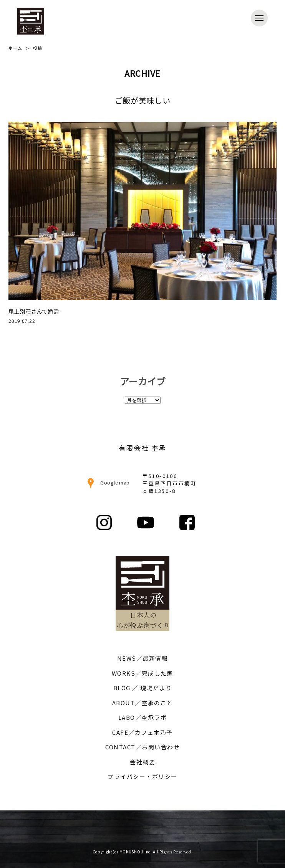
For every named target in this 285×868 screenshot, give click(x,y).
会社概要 (142, 762)
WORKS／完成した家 (143, 673)
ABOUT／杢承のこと (143, 703)
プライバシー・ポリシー (142, 776)
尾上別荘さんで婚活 (34, 311)
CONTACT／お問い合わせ (142, 747)
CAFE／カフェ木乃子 (142, 732)
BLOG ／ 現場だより (143, 688)
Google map (107, 482)
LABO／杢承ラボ (143, 717)
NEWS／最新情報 (143, 658)
